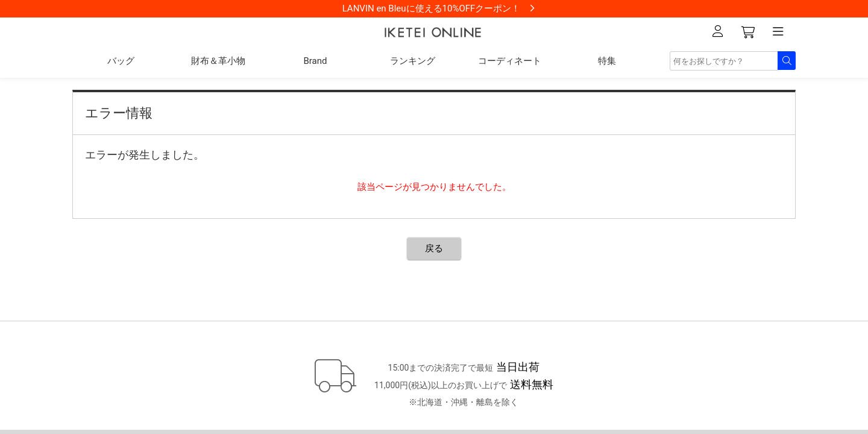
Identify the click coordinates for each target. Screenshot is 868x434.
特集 (607, 61)
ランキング (413, 61)
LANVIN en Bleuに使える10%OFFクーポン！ (432, 8)
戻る (434, 248)
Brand (315, 61)
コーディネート (510, 61)
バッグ (121, 61)
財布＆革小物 (218, 61)
